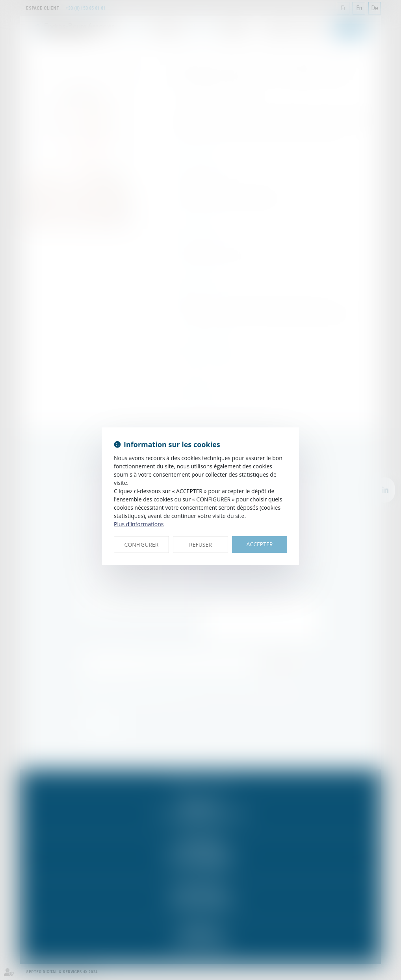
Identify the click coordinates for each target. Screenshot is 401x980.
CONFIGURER (142, 545)
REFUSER (200, 545)
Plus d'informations (139, 524)
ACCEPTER (260, 544)
